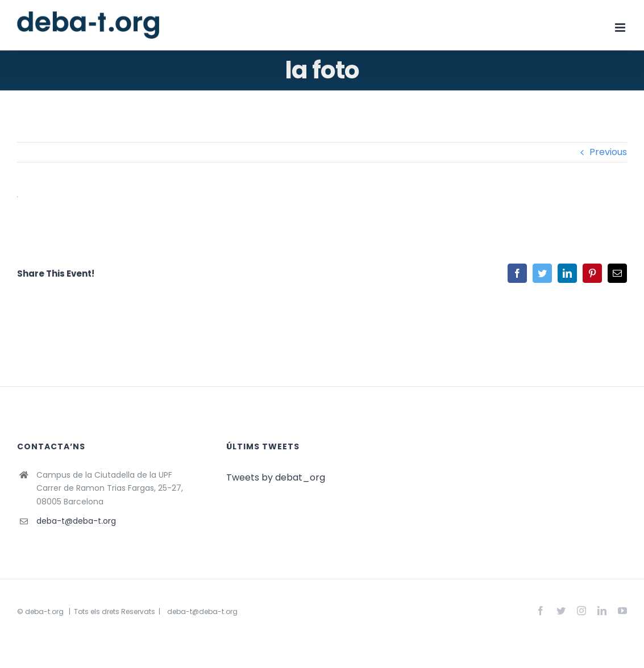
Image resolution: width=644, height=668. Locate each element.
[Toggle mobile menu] (621, 28)
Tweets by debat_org (276, 477)
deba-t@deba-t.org (76, 521)
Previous (608, 152)
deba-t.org (44, 611)
